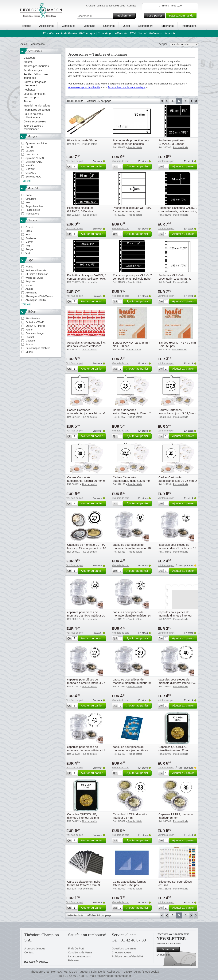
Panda (29, 344)
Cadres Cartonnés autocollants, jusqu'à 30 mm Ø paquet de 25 (86, 481)
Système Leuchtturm (37, 143)
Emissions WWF (35, 322)
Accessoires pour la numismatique (127, 87)
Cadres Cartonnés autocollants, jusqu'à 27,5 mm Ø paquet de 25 (177, 413)
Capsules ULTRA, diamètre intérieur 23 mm (130, 816)
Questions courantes (124, 948)
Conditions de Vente (80, 952)
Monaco (30, 285)
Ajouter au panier (93, 167)
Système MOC (34, 177)
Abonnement (146, 26)
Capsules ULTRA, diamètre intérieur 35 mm (176, 816)
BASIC (29, 147)
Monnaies (89, 26)
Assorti (29, 227)
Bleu (28, 235)
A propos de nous (35, 948)
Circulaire (31, 199)
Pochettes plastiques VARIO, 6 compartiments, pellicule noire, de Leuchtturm (87, 279)
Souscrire (170, 949)
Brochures (168, 26)
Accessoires (46, 26)
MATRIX (30, 169)
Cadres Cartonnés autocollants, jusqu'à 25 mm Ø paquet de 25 (132, 413)
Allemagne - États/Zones (39, 296)
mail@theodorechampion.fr (114, 976)
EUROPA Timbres (35, 326)
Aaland (29, 289)
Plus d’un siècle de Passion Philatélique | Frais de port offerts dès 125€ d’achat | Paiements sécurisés (109, 33)
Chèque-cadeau (121, 952)
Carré (29, 195)
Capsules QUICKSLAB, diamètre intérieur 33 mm (83, 816)
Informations (189, 26)
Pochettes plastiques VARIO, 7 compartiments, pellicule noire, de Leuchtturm (132, 279)
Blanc (29, 231)
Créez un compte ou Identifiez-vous (106, 6)
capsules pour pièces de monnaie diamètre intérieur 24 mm (132, 615)
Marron (29, 242)
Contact (131, 6)
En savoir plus (163, 955)
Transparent (32, 214)
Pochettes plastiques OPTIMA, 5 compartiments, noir (132, 209)
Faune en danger (35, 333)
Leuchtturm (32, 154)
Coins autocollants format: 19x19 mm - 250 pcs (129, 883)
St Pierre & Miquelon (37, 274)
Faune (29, 330)
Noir (28, 202)
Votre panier (156, 16)
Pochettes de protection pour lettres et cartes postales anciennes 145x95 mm (131, 144)
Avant (191, 101)
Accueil (25, 44)
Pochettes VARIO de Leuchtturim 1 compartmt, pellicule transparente (175, 279)
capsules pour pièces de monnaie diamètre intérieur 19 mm (177, 548)
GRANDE (31, 173)
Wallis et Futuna (34, 278)
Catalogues (69, 26)
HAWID (30, 165)
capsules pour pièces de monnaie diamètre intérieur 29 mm (132, 683)
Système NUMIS (35, 158)
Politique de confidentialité (127, 956)
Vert (28, 253)
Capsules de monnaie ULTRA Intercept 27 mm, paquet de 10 (87, 546)
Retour (167, 101)
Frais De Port (76, 948)
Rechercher (126, 16)
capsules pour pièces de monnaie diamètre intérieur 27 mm (86, 683)
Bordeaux (31, 238)
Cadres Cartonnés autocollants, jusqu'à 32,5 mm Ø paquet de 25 (132, 481)
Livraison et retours (79, 956)
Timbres (26, 26)
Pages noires (33, 210)
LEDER (30, 151)
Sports (29, 352)
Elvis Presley (33, 318)
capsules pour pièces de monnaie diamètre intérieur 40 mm (177, 683)
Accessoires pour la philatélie (84, 87)
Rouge (29, 249)
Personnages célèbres (38, 348)
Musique (30, 341)
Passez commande (182, 16)
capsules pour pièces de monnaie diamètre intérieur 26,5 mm (175, 615)
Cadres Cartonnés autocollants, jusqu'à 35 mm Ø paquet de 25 (178, 481)
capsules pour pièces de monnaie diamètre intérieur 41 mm (86, 750)
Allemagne (31, 293)
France (29, 267)
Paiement (74, 960)
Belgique (30, 281)
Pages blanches (34, 206)
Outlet (126, 26)
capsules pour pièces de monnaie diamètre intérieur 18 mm (132, 548)
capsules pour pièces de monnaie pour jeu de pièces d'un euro (130, 750)
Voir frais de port (75, 161)
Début (162, 101)
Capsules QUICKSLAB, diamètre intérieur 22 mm (174, 749)
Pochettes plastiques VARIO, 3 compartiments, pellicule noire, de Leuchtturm (178, 211)
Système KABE (34, 162)
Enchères (109, 26)
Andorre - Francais (36, 270)
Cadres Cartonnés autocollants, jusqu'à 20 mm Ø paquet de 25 (86, 413)
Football (30, 337)
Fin (196, 101)
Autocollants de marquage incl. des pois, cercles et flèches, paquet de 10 (87, 346)
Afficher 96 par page (99, 101)
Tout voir (26, 181)
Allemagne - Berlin (36, 300)
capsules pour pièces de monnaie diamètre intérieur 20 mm (86, 615)
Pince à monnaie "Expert (83, 140)
